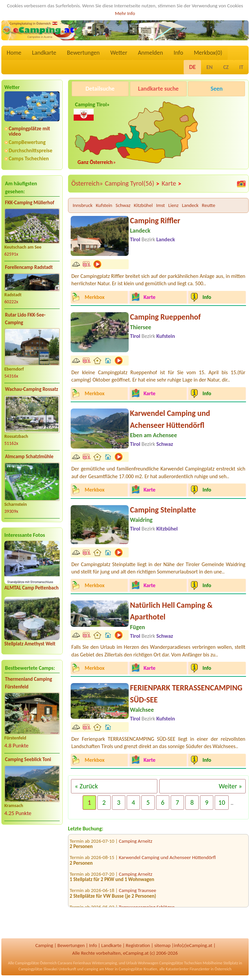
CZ (226, 67)
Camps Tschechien (29, 158)
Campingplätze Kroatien (138, 969)
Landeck (190, 205)
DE (192, 67)
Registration (138, 945)
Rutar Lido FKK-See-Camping (25, 319)
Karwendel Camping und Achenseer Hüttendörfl (170, 419)
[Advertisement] (32, 882)
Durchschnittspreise (30, 150)
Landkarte (44, 53)
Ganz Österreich (95, 162)
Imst (160, 205)
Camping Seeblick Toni (28, 759)
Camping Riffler (155, 220)
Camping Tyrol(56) (132, 184)
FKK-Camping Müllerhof (30, 203)
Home (14, 53)
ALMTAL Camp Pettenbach (31, 588)
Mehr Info (125, 13)
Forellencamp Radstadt (29, 267)
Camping (44, 945)
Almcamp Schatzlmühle (29, 457)
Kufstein (104, 205)
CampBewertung (27, 142)
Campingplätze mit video (29, 131)
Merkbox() (208, 53)
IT (241, 67)
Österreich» (87, 183)
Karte (172, 184)
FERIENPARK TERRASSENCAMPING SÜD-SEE (186, 694)
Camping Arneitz (136, 844)
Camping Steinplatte (163, 510)
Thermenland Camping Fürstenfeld (28, 683)
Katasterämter (177, 969)
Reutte (209, 205)
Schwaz (123, 205)
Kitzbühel (143, 205)
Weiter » (230, 786)
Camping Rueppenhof (165, 317)
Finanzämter (200, 969)
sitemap (162, 945)
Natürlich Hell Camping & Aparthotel (171, 611)
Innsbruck (83, 205)
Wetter (119, 53)
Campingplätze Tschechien (180, 963)
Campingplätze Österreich (36, 963)
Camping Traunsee (138, 893)
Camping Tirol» (92, 110)
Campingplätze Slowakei (38, 969)
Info (178, 53)
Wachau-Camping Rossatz (31, 389)
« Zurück (86, 786)
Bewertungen (83, 53)
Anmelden (150, 53)
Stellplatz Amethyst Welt (30, 644)
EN (209, 67)
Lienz (173, 205)
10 (222, 802)
